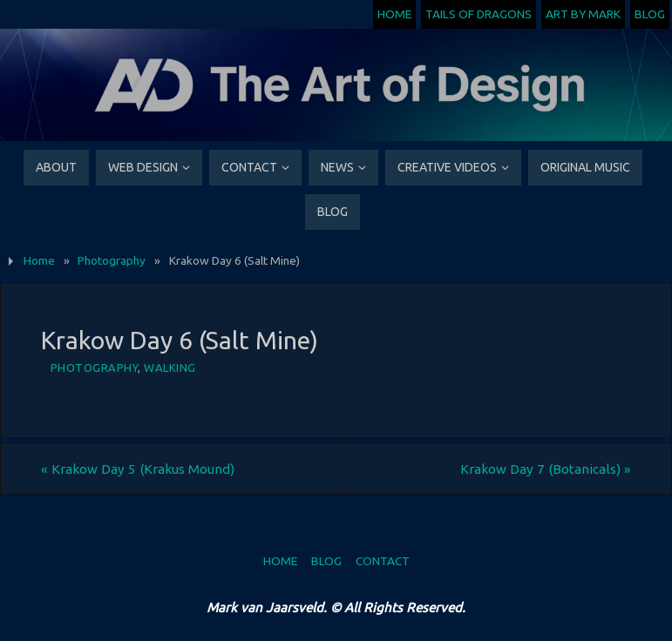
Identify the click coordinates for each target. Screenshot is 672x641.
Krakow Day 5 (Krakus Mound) (138, 469)
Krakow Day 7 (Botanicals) (546, 469)
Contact (383, 561)
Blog (650, 14)
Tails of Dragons (479, 14)
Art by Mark (583, 14)
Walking (170, 368)
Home (394, 14)
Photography (112, 260)
